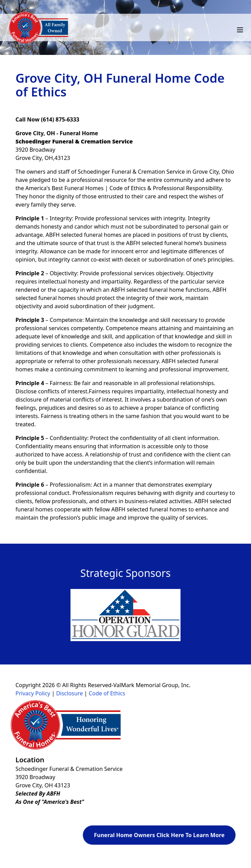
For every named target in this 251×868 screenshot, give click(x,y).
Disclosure (69, 693)
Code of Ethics (107, 693)
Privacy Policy (33, 693)
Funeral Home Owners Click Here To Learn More (159, 835)
